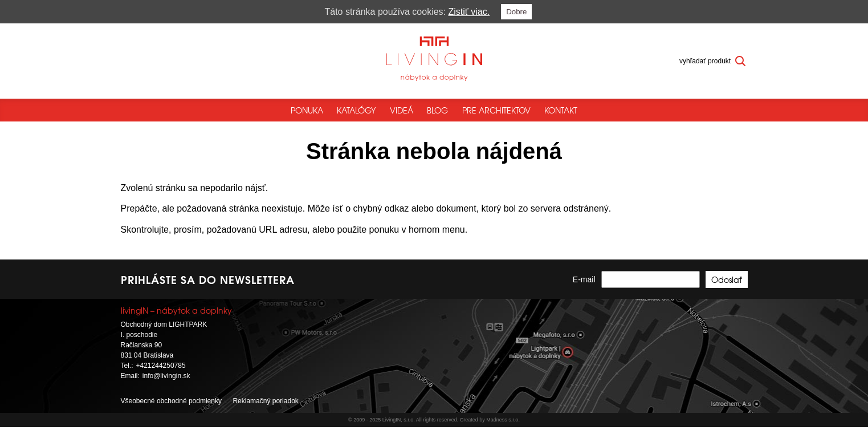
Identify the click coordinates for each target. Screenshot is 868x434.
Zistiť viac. (469, 12)
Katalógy (356, 110)
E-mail (584, 287)
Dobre (516, 12)
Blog (437, 110)
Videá (402, 110)
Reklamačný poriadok (265, 408)
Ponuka (307, 110)
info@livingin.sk (166, 383)
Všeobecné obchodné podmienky (171, 408)
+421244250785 (161, 373)
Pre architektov (496, 110)
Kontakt (561, 110)
